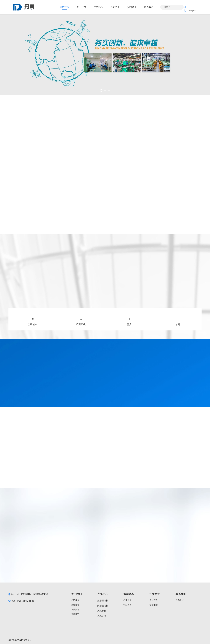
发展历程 (75, 609)
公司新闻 (127, 600)
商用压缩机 (103, 606)
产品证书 (102, 616)
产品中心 (98, 7)
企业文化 (75, 605)
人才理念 (154, 600)
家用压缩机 (103, 600)
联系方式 (180, 600)
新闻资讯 (115, 7)
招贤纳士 (132, 7)
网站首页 (64, 7)
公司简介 (75, 600)
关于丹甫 (81, 7)
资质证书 (75, 614)
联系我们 (149, 7)
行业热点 (127, 605)
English (192, 10)
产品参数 (102, 611)
